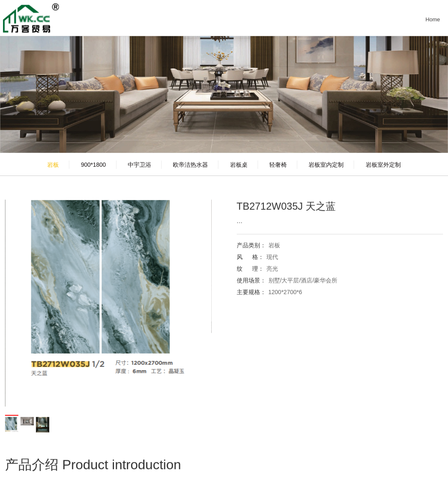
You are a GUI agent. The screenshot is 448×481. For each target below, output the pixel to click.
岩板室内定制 (326, 165)
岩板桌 (239, 165)
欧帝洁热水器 (190, 165)
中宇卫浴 (139, 165)
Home (435, 19)
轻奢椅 (278, 165)
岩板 (53, 165)
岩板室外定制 (383, 165)
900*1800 (94, 165)
